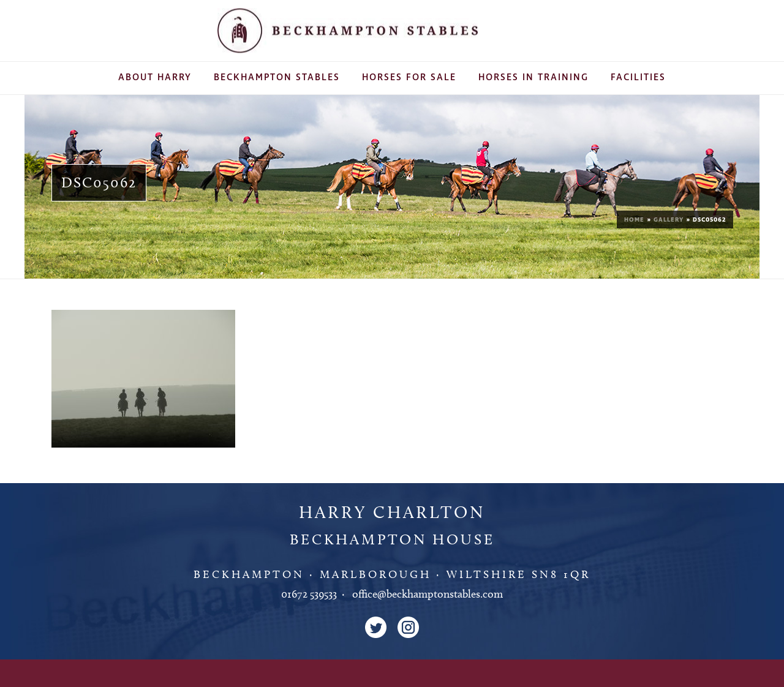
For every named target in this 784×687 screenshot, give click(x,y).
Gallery (669, 220)
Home (634, 220)
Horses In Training (533, 77)
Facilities (638, 77)
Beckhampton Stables (277, 77)
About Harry (155, 77)
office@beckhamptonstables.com (428, 594)
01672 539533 (309, 594)
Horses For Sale (409, 77)
